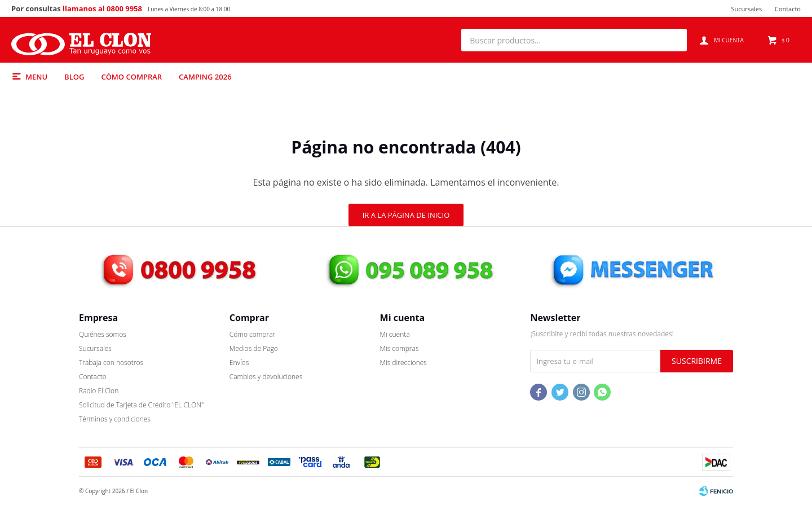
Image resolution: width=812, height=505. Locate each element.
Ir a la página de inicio (406, 215)
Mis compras (400, 348)
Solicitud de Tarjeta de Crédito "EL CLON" (141, 405)
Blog (74, 77)
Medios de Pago (254, 348)
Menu (36, 77)
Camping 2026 (205, 77)
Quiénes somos (103, 334)
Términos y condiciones (115, 419)
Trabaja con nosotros (111, 363)
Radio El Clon (99, 391)
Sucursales (746, 9)
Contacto (788, 9)
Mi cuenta (395, 334)
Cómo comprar (131, 77)
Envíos (239, 363)
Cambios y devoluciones (266, 377)
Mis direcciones (403, 363)
